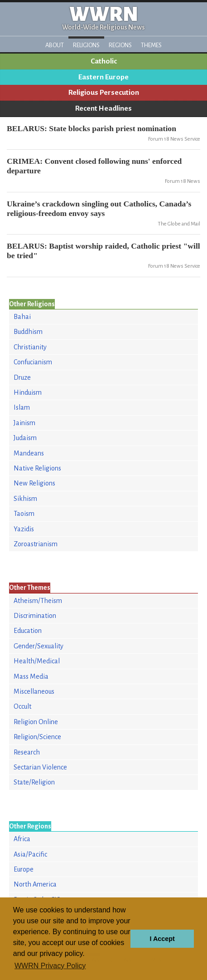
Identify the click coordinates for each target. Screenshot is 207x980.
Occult (22, 706)
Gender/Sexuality (39, 646)
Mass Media (31, 676)
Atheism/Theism (38, 601)
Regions (120, 45)
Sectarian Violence (40, 767)
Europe (24, 869)
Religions (86, 45)
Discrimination (35, 616)
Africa (22, 839)
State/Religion (34, 782)
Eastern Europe (103, 77)
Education (28, 631)
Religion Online (36, 722)
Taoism (24, 514)
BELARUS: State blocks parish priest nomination (91, 128)
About (55, 45)
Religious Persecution (104, 93)
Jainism (24, 423)
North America (35, 884)
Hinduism (28, 392)
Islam (22, 407)
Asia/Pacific (30, 854)
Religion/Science (37, 737)
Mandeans (29, 453)
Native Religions (37, 468)
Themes (151, 45)
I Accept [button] (162, 939)
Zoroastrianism (36, 544)
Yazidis (24, 529)
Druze (22, 377)
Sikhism (25, 499)
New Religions (34, 483)
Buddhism (28, 332)
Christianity (30, 347)
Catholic (104, 61)
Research (27, 752)
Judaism (25, 438)
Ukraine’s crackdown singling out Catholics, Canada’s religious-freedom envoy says (99, 208)
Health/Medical (37, 661)
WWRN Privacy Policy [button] (50, 966)
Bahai (22, 317)
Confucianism (33, 362)
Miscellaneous (34, 691)
